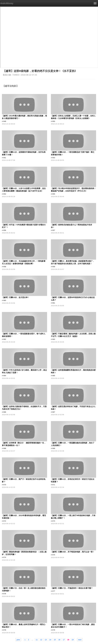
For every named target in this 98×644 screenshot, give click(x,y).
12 (41, 640)
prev (18, 640)
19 (73, 640)
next (80, 640)
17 (64, 640)
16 (59, 640)
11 (37, 640)
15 (55, 640)
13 (46, 640)
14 (50, 640)
